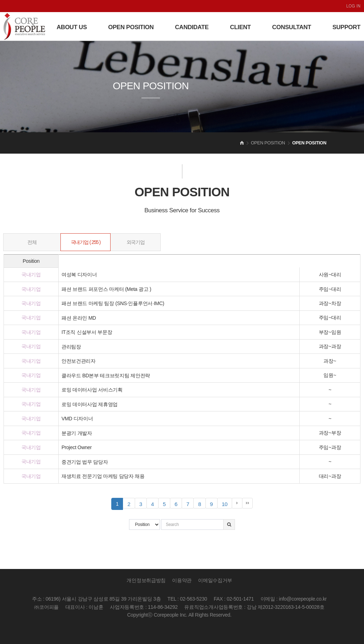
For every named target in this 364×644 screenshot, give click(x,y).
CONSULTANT (291, 27)
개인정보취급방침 (146, 580)
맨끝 (247, 503)
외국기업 (135, 242)
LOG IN (353, 6)
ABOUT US (72, 27)
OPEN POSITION (131, 27)
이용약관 (182, 580)
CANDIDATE (192, 27)
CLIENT (240, 27)
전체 (32, 242)
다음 (237, 503)
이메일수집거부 (215, 580)
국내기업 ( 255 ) (86, 242)
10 (227, 504)
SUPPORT (346, 27)
